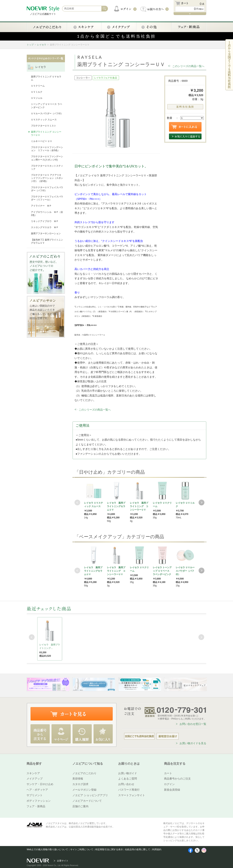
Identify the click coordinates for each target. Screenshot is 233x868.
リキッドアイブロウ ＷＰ (45, 221)
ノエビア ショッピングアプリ (90, 795)
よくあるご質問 (128, 779)
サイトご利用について (82, 849)
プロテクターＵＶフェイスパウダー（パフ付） (47, 189)
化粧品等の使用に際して (138, 849)
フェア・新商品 (36, 806)
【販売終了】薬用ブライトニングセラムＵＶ (47, 241)
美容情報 (78, 779)
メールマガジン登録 (84, 790)
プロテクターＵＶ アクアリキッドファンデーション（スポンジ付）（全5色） (47, 178)
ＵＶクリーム (38, 86)
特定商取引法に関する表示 (109, 849)
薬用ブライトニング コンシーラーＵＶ (46, 133)
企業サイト (63, 861)
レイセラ (42, 45)
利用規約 (157, 849)
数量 (170, 118)
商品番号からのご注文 (177, 779)
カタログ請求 (80, 784)
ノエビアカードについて (87, 801)
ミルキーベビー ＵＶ (42, 141)
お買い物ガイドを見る (193, 743)
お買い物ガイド (128, 773)
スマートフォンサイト (132, 795)
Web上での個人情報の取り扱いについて (47, 849)
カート (168, 773)
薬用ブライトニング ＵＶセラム (46, 78)
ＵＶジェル (37, 98)
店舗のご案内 (80, 806)
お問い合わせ (126, 784)
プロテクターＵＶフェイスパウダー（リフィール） (47, 198)
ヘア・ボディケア (37, 790)
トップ (30, 45)
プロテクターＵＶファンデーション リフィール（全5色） (47, 149)
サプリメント (35, 795)
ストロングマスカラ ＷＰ (45, 227)
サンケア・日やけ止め (40, 784)
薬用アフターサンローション (46, 233)
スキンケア (33, 773)
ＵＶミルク (37, 92)
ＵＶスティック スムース (44, 120)
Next (201, 502)
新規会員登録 (172, 790)
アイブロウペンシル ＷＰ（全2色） (47, 214)
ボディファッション (39, 801)
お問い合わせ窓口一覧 (193, 724)
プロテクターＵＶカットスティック (47, 167)
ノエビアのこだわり (84, 773)
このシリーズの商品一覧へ (188, 66)
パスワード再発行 (129, 790)
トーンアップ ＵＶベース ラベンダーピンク (47, 106)
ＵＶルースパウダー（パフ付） (47, 113)
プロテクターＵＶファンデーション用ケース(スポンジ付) (47, 158)
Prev (77, 502)
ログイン (169, 784)
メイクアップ (35, 779)
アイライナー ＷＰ (41, 206)
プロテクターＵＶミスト (44, 126)
